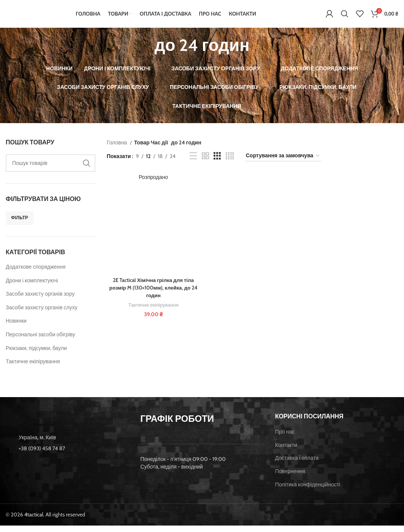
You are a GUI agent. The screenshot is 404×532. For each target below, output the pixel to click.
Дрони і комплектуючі (32, 287)
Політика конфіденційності (308, 491)
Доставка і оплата (297, 465)
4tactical (34, 521)
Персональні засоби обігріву (40, 341)
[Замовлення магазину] (283, 163)
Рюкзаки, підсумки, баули (36, 355)
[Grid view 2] (205, 162)
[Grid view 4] (230, 162)
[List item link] (67, 455)
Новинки (16, 328)
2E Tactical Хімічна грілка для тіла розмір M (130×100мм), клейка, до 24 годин (153, 295)
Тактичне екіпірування (33, 368)
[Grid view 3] (217, 162)
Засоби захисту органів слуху (42, 314)
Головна (117, 149)
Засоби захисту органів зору (40, 301)
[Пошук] (345, 17)
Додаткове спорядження (36, 273)
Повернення (290, 478)
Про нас (285, 439)
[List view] (193, 162)
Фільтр (20, 224)
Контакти (286, 451)
